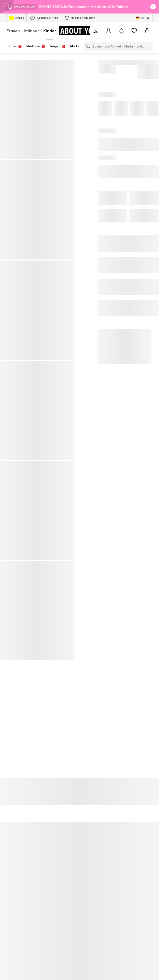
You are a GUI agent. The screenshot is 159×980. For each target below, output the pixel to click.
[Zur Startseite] (81, 31)
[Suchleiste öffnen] (87, 46)
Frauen (13, 31)
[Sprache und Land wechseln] (143, 18)
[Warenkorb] (147, 31)
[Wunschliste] (134, 31)
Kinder (50, 31)
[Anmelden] (108, 31)
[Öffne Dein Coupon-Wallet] (96, 31)
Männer (32, 31)
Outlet (17, 18)
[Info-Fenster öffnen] (153, 7)
